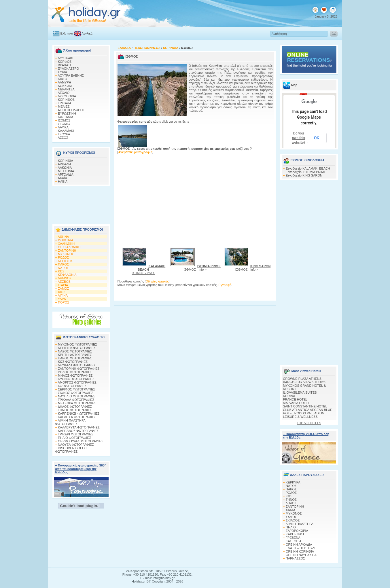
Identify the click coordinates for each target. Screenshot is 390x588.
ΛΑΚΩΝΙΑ (65, 168)
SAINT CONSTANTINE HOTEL (305, 406)
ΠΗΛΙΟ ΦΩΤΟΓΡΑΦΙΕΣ (75, 438)
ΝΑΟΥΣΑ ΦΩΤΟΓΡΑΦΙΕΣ (76, 445)
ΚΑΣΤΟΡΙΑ (294, 541)
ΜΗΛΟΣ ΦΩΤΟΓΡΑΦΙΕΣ (75, 375)
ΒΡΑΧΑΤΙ (64, 65)
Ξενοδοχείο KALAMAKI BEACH (308, 168)
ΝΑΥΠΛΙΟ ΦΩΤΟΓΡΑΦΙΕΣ (76, 396)
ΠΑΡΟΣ (63, 264)
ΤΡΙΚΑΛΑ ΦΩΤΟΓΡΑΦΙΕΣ (76, 400)
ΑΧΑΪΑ (62, 178)
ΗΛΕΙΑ (63, 181)
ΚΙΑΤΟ (63, 79)
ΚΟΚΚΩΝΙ (65, 86)
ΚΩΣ (61, 271)
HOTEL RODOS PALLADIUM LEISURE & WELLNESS (304, 415)
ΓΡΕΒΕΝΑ (293, 538)
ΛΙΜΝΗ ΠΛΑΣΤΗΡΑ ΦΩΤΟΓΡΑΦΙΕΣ (70, 422)
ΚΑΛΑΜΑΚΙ (66, 131)
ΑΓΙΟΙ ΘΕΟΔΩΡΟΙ (71, 110)
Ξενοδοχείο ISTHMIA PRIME (306, 172)
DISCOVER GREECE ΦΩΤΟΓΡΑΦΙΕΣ (72, 450)
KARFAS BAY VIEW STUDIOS (305, 382)
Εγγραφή (225, 285)
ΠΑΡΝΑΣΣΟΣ (295, 558)
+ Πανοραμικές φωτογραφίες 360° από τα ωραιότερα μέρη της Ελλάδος (81, 469)
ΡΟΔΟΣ (63, 257)
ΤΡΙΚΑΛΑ (65, 103)
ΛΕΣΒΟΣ (64, 282)
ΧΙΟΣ (62, 292)
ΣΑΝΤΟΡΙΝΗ (67, 251)
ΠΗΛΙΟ (291, 527)
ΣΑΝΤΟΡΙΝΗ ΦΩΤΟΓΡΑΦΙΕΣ (79, 369)
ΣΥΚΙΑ (63, 72)
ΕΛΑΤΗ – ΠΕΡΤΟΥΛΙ (300, 548)
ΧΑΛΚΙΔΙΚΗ (66, 244)
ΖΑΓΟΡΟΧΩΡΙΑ (297, 531)
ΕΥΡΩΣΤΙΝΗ (67, 113)
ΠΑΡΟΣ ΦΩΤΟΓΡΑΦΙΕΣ (75, 358)
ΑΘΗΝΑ (63, 237)
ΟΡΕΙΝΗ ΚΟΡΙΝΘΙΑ (300, 551)
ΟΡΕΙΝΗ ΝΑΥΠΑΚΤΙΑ (301, 555)
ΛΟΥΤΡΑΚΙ (65, 58)
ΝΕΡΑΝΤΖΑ (66, 89)
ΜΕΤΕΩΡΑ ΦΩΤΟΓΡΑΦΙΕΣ (77, 403)
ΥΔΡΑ (62, 299)
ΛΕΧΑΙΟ (64, 93)
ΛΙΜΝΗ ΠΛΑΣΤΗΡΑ (299, 524)
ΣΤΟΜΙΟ (64, 124)
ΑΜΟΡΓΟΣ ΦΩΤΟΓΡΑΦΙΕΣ (77, 382)
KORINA (289, 396)
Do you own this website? (299, 138)
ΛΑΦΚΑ (63, 127)
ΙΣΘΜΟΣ (64, 120)
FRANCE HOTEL (295, 399)
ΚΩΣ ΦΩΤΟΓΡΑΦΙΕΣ (73, 362)
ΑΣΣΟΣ (63, 138)
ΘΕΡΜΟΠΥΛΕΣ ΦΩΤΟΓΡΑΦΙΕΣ (81, 441)
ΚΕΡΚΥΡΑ (65, 261)
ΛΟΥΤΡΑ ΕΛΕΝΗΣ (71, 75)
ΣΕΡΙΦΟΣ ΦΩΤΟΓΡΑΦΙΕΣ (76, 389)
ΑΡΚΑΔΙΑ (64, 164)
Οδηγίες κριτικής (157, 281)
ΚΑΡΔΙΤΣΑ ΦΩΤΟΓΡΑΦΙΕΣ (77, 417)
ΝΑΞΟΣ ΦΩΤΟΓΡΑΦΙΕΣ (75, 351)
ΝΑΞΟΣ (63, 268)
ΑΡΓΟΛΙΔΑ (65, 174)
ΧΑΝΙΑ (290, 510)
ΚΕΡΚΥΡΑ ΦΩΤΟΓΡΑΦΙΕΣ (77, 348)
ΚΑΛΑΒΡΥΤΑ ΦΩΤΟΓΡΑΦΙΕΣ (79, 427)
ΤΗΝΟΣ (291, 500)
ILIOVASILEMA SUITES (300, 392)
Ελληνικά (67, 33)
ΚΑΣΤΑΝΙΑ (66, 117)
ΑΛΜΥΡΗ (64, 82)
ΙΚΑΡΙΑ (63, 285)
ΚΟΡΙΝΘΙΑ (66, 161)
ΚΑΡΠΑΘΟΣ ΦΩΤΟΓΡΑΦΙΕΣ (78, 431)
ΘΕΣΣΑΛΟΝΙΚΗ (69, 247)
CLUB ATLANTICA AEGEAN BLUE (308, 410)
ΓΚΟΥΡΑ (64, 134)
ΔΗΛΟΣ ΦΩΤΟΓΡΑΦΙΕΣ (75, 407)
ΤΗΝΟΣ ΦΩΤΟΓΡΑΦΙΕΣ (75, 410)
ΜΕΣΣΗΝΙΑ (66, 171)
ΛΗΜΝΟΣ (65, 278)
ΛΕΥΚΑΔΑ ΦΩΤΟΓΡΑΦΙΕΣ (76, 365)
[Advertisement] (81, 204)
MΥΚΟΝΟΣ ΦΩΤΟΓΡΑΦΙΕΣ (77, 344)
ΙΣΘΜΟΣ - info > (148, 270)
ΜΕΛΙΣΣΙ (64, 107)
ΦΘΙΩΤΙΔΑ (66, 240)
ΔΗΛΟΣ (291, 503)
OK (317, 138)
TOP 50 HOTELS (309, 423)
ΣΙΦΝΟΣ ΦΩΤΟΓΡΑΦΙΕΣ (76, 393)
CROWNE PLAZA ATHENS (302, 379)
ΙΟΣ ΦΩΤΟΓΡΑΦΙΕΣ (72, 386)
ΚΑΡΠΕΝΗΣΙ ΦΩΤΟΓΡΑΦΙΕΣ (79, 414)
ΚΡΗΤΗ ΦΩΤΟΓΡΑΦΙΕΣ (75, 355)
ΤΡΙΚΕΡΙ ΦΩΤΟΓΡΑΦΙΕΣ (76, 434)
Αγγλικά (87, 33)
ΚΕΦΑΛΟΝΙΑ (67, 275)
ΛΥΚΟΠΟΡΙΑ (67, 96)
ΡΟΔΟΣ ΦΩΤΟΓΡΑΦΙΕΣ (75, 372)
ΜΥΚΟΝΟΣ (66, 254)
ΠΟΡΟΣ (64, 302)
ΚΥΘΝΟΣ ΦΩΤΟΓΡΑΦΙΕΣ (76, 379)
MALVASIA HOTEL (297, 403)
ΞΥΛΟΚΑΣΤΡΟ (68, 69)
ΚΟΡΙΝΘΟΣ (66, 100)
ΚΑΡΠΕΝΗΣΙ (295, 534)
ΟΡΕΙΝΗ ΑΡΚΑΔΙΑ (299, 545)
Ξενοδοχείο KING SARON (304, 175)
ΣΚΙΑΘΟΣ (293, 520)
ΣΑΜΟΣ (64, 289)
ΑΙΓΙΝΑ (63, 295)
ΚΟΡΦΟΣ (65, 62)
